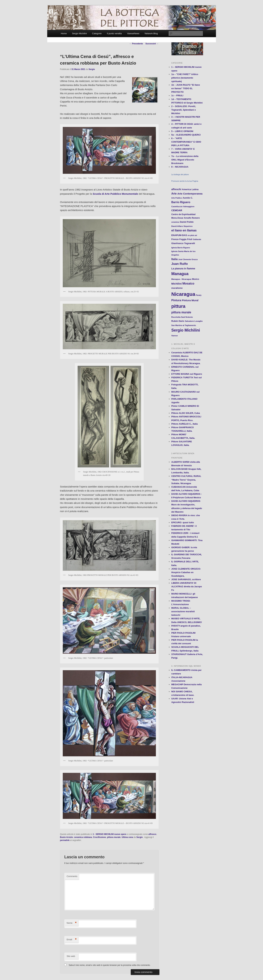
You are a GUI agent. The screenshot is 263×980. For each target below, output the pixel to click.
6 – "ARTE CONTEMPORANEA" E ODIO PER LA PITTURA (186, 142)
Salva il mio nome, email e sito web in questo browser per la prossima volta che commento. (110, 965)
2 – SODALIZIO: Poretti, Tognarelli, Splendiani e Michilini (184, 110)
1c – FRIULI (177, 95)
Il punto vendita (114, 33)
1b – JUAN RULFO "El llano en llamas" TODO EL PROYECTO (186, 88)
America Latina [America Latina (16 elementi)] (190, 189)
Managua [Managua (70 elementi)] (180, 274)
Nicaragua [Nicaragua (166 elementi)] (183, 294)
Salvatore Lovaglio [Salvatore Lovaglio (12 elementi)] (194, 321)
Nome (72, 923)
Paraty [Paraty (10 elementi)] (199, 295)
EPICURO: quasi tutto (183, 522)
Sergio (92, 69)
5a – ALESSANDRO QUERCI (186, 135)
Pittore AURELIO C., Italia (185, 424)
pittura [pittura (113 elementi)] (178, 306)
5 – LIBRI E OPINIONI (182, 131)
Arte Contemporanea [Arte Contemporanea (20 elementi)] (190, 194)
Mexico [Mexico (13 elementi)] (196, 279)
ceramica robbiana (83, 837)
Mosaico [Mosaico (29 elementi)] (188, 284)
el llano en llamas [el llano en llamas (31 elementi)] (184, 230)
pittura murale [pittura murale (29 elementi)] (181, 312)
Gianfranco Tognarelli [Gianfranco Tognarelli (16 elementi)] (183, 243)
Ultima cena (127, 837)
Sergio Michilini (79, 33)
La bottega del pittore (180, 174)
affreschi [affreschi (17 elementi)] (176, 189)
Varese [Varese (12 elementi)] (175, 336)
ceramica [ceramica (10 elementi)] (175, 222)
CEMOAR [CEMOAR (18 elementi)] (177, 210)
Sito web (71, 956)
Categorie (97, 33)
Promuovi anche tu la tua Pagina (185, 181)
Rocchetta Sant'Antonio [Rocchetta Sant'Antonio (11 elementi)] (182, 317)
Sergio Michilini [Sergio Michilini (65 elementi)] (186, 330)
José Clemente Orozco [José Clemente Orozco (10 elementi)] (188, 259)
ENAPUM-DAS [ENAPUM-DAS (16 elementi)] (179, 235)
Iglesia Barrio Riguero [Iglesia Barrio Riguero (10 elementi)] (181, 248)
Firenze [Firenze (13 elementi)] (175, 239)
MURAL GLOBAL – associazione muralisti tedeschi (183, 611)
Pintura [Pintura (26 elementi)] (176, 300)
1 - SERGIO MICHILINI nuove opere (110, 834)
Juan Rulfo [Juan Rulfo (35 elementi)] (180, 264)
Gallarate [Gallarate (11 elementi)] (197, 239)
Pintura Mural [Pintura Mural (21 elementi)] (190, 300)
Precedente (136, 44)
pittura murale (114, 837)
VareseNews (133, 33)
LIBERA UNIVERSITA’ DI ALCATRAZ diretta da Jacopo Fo (187, 586)
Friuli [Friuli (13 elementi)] (190, 239)
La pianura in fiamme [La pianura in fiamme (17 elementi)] (183, 269)
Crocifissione (100, 837)
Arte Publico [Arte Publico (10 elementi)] (177, 198)
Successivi (152, 44)
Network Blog (151, 33)
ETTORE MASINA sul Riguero (187, 374)
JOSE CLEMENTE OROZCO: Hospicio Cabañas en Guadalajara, (186, 572)
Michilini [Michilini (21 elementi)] (177, 284)
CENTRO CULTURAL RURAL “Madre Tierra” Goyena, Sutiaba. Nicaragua (186, 480)
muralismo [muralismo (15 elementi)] (177, 288)
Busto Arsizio (67, 837)
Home (64, 33)
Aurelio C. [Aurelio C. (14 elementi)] (188, 198)
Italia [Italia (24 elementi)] (175, 259)
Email (72, 940)
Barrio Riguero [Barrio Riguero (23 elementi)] (181, 202)
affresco (152, 834)
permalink (65, 840)
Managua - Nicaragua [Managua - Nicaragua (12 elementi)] (181, 279)
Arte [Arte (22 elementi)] (174, 194)
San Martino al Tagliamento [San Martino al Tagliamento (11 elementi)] (184, 325)
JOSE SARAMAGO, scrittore (186, 579)
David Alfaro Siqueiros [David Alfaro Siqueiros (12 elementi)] (182, 226)
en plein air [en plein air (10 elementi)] (192, 235)
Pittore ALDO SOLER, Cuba (186, 413)
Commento (72, 876)
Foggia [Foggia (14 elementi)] (183, 239)
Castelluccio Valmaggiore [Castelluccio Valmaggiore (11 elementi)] (183, 206)
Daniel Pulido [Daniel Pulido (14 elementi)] (187, 222)
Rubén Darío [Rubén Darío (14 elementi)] (178, 321)
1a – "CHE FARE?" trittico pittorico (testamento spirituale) (185, 78)
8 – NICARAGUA (180, 167)
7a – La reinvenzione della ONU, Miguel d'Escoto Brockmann (185, 160)
